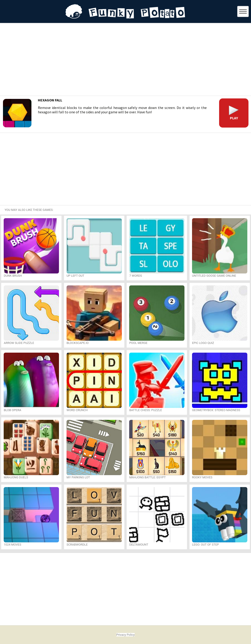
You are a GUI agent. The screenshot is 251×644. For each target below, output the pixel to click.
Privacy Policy (125, 635)
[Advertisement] (125, 60)
